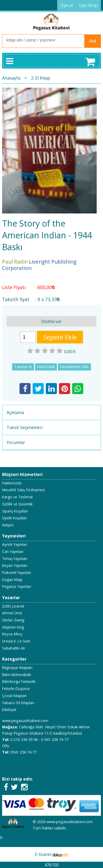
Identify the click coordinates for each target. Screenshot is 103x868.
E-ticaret (43, 854)
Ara (92, 41)
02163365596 (41, 765)
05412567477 (14, 765)
